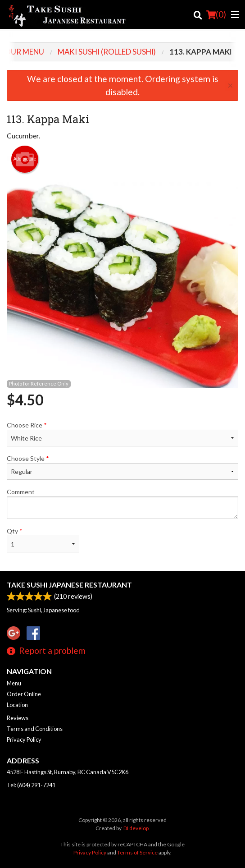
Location (17, 705)
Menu (14, 683)
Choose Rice (122, 434)
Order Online (24, 694)
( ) (216, 14)
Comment (122, 503)
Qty (43, 540)
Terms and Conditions (35, 729)
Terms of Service (137, 852)
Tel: (31, 785)
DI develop (136, 828)
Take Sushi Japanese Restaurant (69, 585)
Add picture (25, 159)
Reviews (18, 718)
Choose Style (122, 467)
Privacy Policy (24, 739)
